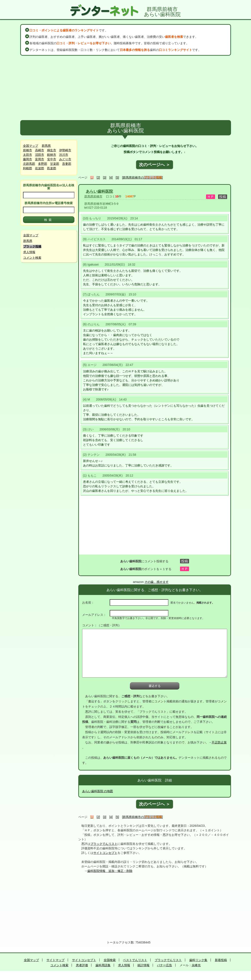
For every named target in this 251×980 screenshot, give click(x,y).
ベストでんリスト (135, 960)
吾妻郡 (67, 164)
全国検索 (110, 960)
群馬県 (46, 146)
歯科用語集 (103, 965)
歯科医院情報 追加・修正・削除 (110, 871)
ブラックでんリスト (104, 844)
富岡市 (40, 159)
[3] (105, 177)
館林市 (52, 155)
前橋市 (28, 150)
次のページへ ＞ (155, 165)
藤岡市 (28, 159)
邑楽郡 (52, 168)
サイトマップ (55, 960)
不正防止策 (219, 742)
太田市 (28, 155)
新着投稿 (221, 960)
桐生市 (52, 150)
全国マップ (31, 146)
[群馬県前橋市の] (142, 177)
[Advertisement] (126, 88)
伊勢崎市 (65, 150)
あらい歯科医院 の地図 (98, 791)
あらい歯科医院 (99, 191)
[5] (117, 177)
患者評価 (82, 965)
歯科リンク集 (198, 960)
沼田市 (40, 155)
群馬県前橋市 (93, 196)
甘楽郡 (55, 164)
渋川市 (64, 155)
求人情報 (29, 252)
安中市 (52, 159)
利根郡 (28, 168)
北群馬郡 (29, 164)
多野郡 (43, 164)
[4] (111, 177)
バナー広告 (165, 965)
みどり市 (65, 159)
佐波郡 (40, 168)
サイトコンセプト (105, 853)
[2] (98, 177)
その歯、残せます (157, 582)
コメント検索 (32, 258)
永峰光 (196, 965)
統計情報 (143, 965)
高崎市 (40, 150)
